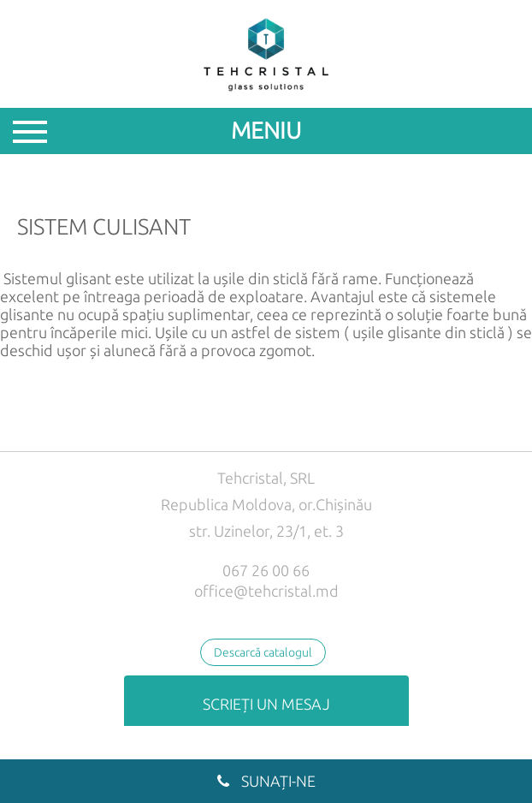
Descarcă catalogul (263, 652)
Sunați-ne (266, 781)
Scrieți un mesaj (266, 704)
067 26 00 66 (266, 570)
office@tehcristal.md (266, 591)
